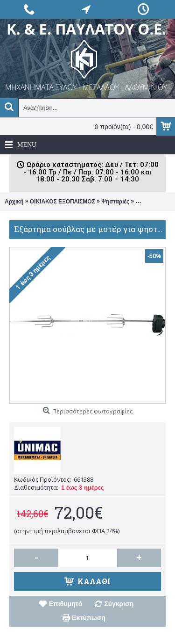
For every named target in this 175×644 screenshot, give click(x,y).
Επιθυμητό (66, 604)
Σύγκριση (119, 604)
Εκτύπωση (89, 618)
